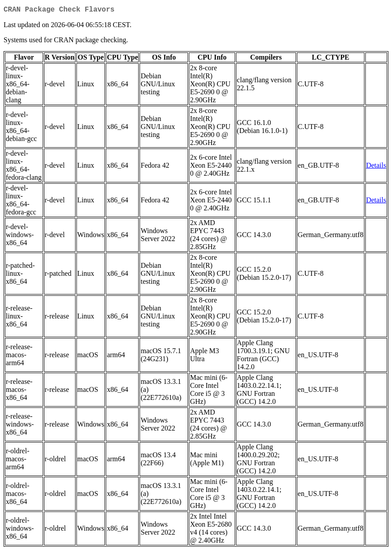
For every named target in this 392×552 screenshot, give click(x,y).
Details (376, 167)
